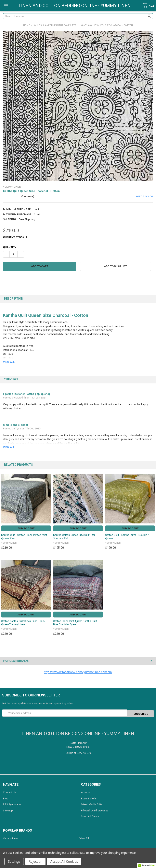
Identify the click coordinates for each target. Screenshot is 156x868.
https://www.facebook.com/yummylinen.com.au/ (78, 672)
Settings (14, 861)
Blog (6, 798)
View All (84, 838)
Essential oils (89, 798)
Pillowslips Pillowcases (95, 810)
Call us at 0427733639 (78, 752)
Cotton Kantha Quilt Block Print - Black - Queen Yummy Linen (24, 623)
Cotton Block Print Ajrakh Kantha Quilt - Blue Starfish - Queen (76, 623)
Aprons (85, 792)
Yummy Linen (11, 838)
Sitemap (8, 810)
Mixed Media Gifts (92, 804)
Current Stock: (15, 237)
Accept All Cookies (64, 861)
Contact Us (10, 792)
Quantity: (10, 247)
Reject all (35, 861)
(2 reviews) (28, 196)
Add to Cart (26, 528)
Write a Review (144, 196)
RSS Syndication (13, 804)
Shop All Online (90, 816)
